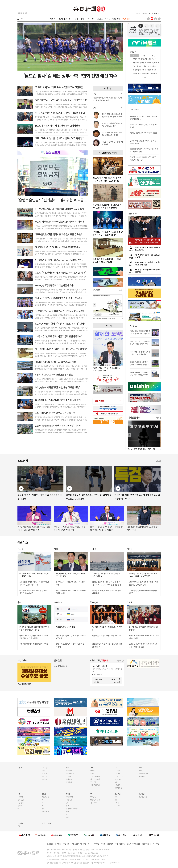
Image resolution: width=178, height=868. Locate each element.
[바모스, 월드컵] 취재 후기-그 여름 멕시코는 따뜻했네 (71, 637)
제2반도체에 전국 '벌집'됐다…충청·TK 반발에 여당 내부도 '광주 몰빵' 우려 (148, 241)
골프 (43, 808)
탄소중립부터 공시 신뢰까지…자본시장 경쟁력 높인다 (59, 260)
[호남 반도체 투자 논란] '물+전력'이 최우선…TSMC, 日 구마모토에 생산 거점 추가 (107, 583)
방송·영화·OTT (95, 800)
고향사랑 (20, 823)
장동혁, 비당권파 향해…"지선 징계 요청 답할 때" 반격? (60, 324)
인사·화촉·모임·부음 (72, 808)
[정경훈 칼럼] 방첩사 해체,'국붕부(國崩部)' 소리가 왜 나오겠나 (112, 115)
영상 (116, 797)
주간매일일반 (143, 797)
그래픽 (117, 803)
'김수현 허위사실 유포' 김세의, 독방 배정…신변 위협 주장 (61, 100)
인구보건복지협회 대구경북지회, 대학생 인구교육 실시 (59, 209)
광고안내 (58, 844)
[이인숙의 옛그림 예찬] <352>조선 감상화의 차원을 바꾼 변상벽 (107, 206)
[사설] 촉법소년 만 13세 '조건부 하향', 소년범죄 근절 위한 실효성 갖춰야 (107, 99)
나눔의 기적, (99, 660)
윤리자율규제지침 (133, 844)
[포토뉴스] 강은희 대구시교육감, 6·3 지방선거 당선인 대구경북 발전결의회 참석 (34, 528)
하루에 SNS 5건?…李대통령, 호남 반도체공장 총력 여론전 (148, 263)
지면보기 (138, 13)
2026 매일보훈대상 (24, 684)
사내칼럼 (45, 773)
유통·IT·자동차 (95, 785)
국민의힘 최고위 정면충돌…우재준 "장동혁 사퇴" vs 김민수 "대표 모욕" (34, 583)
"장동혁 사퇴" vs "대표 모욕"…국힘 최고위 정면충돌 (59, 87)
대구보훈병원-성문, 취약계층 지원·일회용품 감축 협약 (59, 234)
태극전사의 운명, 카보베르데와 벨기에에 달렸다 (147, 271)
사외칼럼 (45, 776)
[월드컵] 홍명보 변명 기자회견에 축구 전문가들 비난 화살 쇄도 (153, 66)
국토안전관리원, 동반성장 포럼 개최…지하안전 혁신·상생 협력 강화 (143, 583)
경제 (76, 19)
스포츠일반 (45, 797)
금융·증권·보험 (95, 776)
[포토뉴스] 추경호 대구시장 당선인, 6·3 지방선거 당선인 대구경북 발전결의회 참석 (107, 528)
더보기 (121, 94)
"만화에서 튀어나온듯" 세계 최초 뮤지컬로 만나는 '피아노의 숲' (108, 233)
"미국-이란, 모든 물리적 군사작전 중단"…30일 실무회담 (140, 353)
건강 (67, 806)
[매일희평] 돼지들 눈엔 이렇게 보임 (104, 318)
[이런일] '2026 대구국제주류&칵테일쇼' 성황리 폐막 (143, 628)
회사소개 (50, 844)
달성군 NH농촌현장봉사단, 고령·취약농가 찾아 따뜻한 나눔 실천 (143, 645)
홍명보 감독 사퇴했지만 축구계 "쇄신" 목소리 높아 (71, 645)
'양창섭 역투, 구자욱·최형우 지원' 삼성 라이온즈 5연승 (59, 311)
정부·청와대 (70, 773)
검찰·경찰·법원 (119, 776)
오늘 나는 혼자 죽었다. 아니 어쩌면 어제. (142, 449)
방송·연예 (116, 19)
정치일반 (69, 770)
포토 (116, 800)
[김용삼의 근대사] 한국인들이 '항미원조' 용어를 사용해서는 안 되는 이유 (34, 628)
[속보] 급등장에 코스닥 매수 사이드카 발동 (144, 133)
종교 (19, 808)
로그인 (151, 13)
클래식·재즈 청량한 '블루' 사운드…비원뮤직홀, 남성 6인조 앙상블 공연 (34, 637)
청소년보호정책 (93, 844)
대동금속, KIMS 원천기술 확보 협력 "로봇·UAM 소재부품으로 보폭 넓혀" (143, 575)
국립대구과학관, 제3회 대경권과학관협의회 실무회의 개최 (71, 592)
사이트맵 (156, 844)
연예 (92, 794)
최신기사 (54, 19)
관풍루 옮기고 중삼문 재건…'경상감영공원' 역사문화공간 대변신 (154, 73)
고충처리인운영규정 (79, 844)
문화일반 (20, 797)
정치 (70, 19)
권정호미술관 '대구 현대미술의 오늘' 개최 (34, 644)
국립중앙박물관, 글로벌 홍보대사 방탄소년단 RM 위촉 (107, 645)
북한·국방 (69, 779)
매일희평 (45, 779)
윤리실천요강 (146, 844)
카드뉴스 (117, 806)
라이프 (108, 19)
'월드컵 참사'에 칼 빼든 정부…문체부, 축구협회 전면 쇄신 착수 (153, 63)
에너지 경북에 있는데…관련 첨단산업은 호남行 (148, 59)
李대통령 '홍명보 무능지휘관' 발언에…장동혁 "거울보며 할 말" (34, 592)
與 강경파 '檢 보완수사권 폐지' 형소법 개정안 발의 (58, 400)
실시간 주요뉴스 (135, 109)
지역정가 (69, 782)
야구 (43, 800)
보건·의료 (118, 779)
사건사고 (117, 773)
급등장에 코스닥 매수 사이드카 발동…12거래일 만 (58, 126)
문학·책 (20, 806)
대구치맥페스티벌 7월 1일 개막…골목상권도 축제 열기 (60, 138)
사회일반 (117, 770)
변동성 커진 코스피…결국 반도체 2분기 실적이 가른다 (59, 222)
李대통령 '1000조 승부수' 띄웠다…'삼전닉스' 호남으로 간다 (34, 575)
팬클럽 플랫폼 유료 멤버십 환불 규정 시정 (107, 636)
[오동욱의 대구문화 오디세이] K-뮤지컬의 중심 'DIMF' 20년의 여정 (107, 179)
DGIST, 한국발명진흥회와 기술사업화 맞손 (54, 285)
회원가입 (157, 13)
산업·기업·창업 (95, 779)
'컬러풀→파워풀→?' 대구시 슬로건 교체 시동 (56, 362)
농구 (43, 806)
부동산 (92, 773)
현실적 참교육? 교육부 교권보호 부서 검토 (54, 375)
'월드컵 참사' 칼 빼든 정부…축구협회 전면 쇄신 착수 (70, 76)
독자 (67, 811)
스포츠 (100, 19)
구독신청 (66, 844)
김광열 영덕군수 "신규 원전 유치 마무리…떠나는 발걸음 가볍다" (107, 369)
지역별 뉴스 (118, 788)
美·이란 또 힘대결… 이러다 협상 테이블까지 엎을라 (107, 592)
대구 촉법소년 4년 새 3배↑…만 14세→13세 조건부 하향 (61, 349)
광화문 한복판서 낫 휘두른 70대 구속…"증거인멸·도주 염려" (140, 374)
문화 (93, 19)
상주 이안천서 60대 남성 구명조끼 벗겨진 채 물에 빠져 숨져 (140, 343)
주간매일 (126, 19)
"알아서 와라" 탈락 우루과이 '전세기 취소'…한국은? (59, 298)
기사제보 (145, 13)
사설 (43, 770)
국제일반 (142, 770)
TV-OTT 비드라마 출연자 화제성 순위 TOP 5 (107, 628)
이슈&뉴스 (133, 326)
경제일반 (93, 770)
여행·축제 (69, 800)
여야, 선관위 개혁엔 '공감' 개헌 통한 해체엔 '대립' (57, 387)
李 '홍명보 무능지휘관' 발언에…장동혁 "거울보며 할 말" (60, 113)
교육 (116, 782)
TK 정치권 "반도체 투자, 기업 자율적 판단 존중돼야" (59, 336)
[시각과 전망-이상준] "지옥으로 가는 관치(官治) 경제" (112, 125)
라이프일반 (70, 797)
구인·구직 (93, 782)
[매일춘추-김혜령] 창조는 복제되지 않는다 (112, 143)
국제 (88, 19)
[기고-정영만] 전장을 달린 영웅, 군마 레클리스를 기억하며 (112, 134)
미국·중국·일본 (144, 773)
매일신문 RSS (46, 823)
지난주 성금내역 (98, 674)
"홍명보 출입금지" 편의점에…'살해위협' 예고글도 (52, 200)
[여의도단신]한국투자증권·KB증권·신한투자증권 (143, 592)
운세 (67, 817)
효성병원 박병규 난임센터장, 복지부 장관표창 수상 (58, 247)
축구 (43, 803)
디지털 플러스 (134, 417)
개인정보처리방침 (107, 844)
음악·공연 (21, 800)
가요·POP (93, 803)
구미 (19, 826)
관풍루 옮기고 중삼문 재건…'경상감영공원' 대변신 (58, 426)
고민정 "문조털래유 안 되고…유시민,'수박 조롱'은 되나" (60, 273)
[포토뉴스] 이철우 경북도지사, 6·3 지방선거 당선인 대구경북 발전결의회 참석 (70, 528)
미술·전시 (21, 803)
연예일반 (93, 797)
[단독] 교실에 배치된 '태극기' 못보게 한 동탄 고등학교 (148, 249)
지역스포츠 (45, 811)
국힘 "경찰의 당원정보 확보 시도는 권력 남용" (56, 413)
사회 (82, 19)
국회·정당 (69, 776)
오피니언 (63, 19)
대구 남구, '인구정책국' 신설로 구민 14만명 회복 (71, 583)
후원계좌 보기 (120, 661)
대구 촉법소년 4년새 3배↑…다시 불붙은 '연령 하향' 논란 (107, 261)
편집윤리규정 (120, 844)
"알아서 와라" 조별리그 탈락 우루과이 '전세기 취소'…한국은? (140, 332)
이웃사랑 (117, 785)
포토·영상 (118, 794)
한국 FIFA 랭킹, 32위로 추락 (65, 627)
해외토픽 (142, 776)
